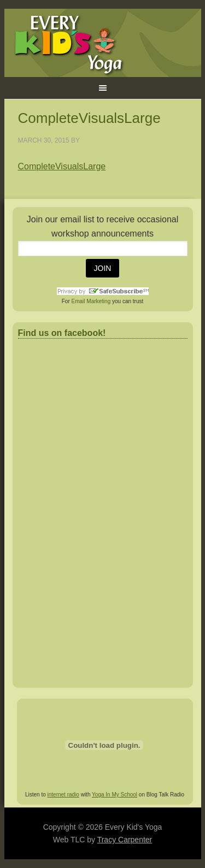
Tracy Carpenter (125, 840)
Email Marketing (91, 301)
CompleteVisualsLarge (62, 166)
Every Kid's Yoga (103, 43)
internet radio (63, 795)
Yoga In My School (115, 795)
